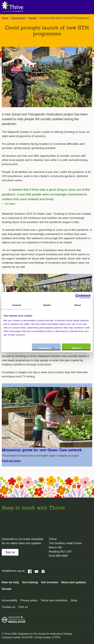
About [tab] (77, 305)
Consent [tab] (16, 305)
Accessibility (9, 600)
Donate (33, 18)
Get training (30, 582)
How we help (10, 582)
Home (5, 18)
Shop (74, 600)
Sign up (10, 552)
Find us (23, 607)
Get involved (18, 18)
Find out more (11, 461)
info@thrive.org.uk (13, 571)
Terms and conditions (54, 600)
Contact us (9, 607)
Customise (46, 348)
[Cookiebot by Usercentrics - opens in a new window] (78, 296)
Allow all (76, 348)
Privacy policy (29, 600)
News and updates (74, 582)
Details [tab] (47, 305)
